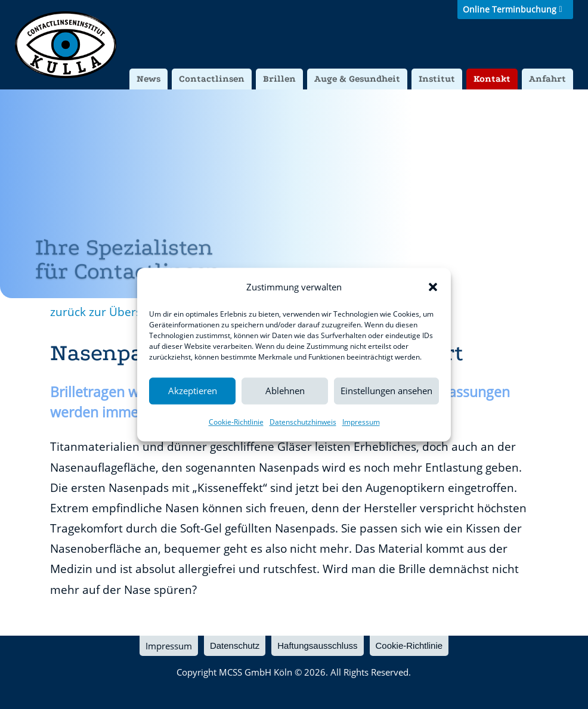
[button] (433, 287)
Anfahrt (547, 79)
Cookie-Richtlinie (236, 422)
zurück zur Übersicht (106, 312)
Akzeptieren (193, 391)
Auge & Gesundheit (357, 79)
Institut (437, 79)
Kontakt (492, 79)
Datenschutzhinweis (303, 422)
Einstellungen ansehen (386, 391)
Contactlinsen (212, 79)
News (148, 79)
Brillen (279, 79)
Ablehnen (285, 391)
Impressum (361, 422)
